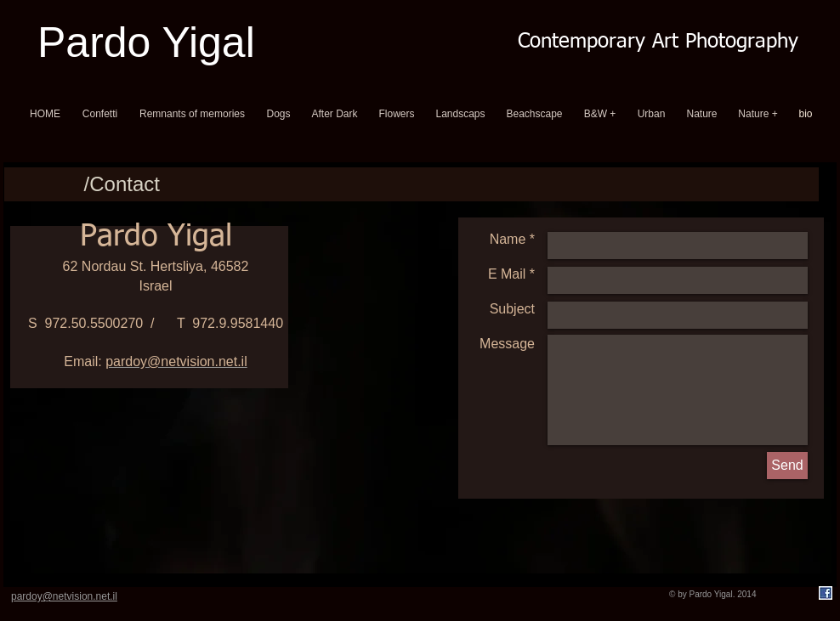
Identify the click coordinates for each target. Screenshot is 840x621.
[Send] (787, 466)
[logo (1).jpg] (826, 593)
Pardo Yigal (146, 42)
